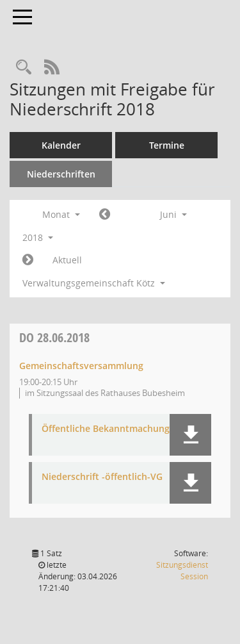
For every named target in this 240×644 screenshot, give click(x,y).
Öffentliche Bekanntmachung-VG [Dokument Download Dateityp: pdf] (113, 429)
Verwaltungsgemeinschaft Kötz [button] (94, 283)
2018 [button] (38, 237)
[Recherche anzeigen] (24, 68)
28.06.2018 (54, 337)
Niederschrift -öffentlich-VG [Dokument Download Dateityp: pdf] (102, 477)
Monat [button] (61, 214)
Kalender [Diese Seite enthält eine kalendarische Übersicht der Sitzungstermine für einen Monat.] (61, 145)
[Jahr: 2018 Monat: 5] (105, 215)
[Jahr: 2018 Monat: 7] (28, 260)
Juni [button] (173, 214)
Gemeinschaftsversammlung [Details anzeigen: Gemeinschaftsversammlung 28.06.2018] (81, 366)
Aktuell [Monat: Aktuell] (67, 260)
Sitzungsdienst (182, 571)
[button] (190, 435)
